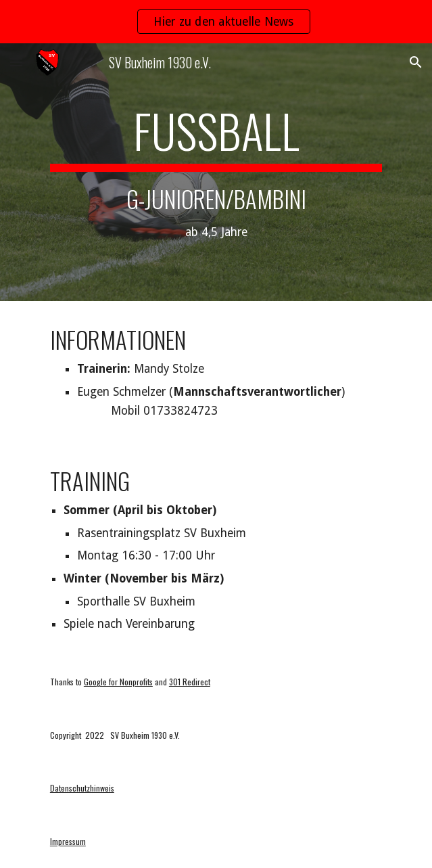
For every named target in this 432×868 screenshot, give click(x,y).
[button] (16, 62)
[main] (216, 172)
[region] (216, 22)
